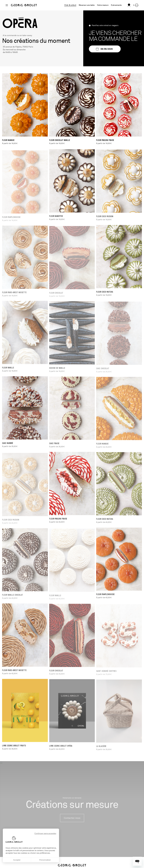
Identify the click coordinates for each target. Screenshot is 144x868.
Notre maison (103, 5)
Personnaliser (45, 860)
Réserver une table (87, 5)
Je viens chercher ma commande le (115, 36)
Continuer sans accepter (45, 833)
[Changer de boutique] (7, 5)
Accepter (17, 860)
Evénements (116, 5)
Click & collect (70, 5)
